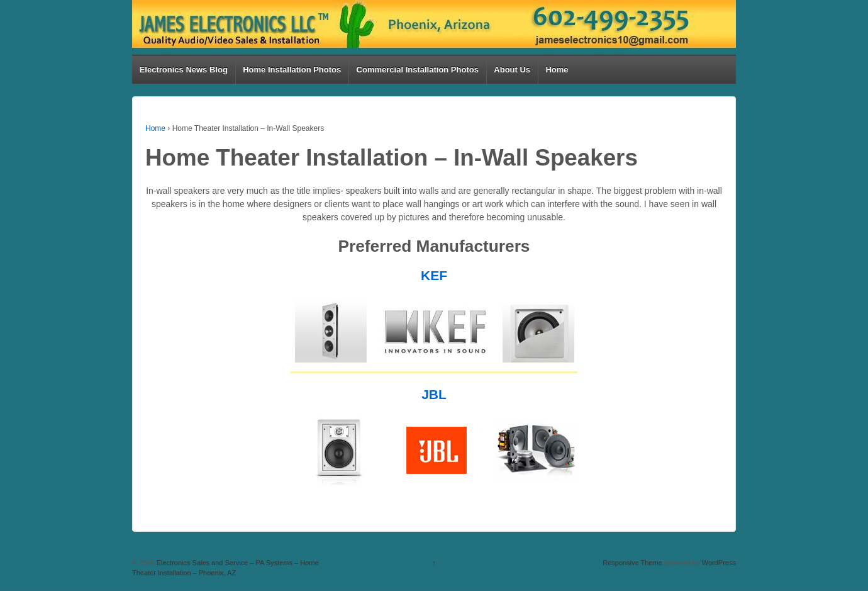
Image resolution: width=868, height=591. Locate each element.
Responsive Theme (632, 563)
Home (557, 70)
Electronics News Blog (184, 70)
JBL (434, 394)
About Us (512, 70)
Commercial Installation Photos (418, 70)
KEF (434, 275)
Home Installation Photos (292, 70)
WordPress (719, 563)
